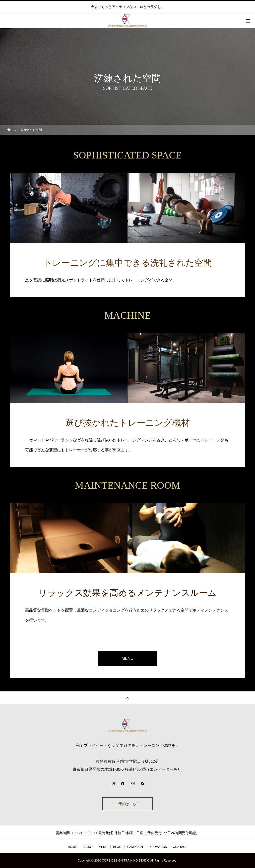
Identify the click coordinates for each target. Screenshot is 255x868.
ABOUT (88, 847)
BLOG (117, 847)
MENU (127, 658)
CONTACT (180, 847)
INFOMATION (158, 847)
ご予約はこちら (127, 804)
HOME (72, 847)
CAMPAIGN (135, 847)
